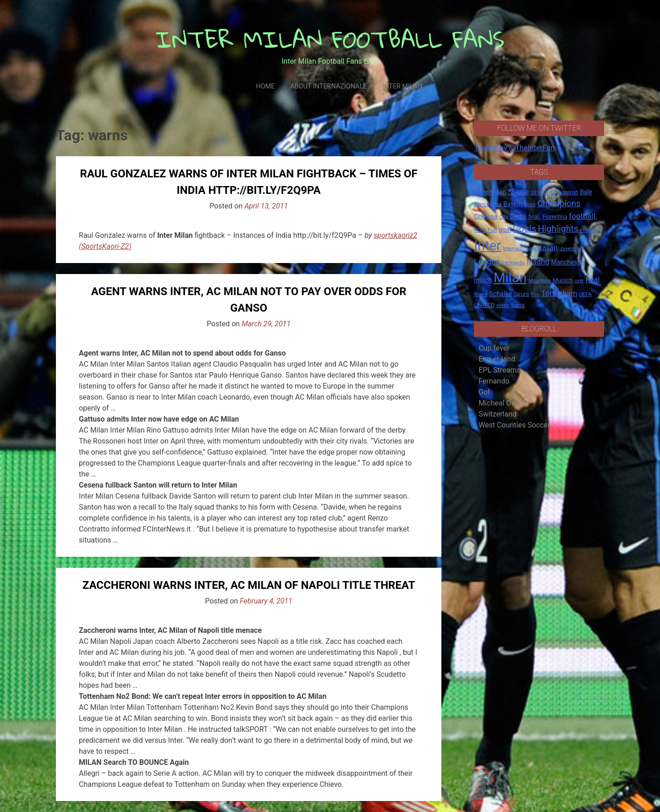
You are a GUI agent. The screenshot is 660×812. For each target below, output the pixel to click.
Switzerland (498, 414)
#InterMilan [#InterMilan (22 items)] (490, 192)
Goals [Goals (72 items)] (525, 229)
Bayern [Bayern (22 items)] (513, 204)
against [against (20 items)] (568, 192)
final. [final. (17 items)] (534, 217)
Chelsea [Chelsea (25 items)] (486, 217)
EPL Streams (499, 370)
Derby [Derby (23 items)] (518, 216)
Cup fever (494, 348)
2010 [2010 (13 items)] (536, 193)
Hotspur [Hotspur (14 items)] (590, 230)
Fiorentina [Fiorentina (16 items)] (555, 217)
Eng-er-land (497, 359)
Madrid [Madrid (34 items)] (538, 262)
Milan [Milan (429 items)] (510, 278)
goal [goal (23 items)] (505, 230)
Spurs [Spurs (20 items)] (522, 294)
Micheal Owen (501, 403)
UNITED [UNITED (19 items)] (484, 305)
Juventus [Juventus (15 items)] (570, 248)
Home (265, 86)
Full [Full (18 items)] (492, 230)
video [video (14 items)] (503, 305)
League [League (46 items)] (487, 262)
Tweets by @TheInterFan (514, 148)
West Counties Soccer (514, 425)
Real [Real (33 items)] (593, 280)
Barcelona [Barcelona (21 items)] (488, 204)
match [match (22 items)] (483, 280)
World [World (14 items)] (517, 305)
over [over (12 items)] (579, 281)
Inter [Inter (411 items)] (487, 246)
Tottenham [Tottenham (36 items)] (559, 294)
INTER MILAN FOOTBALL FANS (330, 39)
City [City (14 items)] (504, 217)
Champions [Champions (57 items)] (559, 203)
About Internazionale (328, 86)
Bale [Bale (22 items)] (586, 192)
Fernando (494, 381)
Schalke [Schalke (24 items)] (500, 294)
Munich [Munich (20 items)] (563, 280)
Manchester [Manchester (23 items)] (568, 262)
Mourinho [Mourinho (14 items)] (540, 280)
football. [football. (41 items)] (583, 216)
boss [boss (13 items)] (530, 205)
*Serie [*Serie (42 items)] (518, 192)
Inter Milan (402, 86)
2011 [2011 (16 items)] (550, 192)
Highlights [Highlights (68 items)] (558, 229)
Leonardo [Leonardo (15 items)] (513, 263)
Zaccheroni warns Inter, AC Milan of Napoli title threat (249, 585)
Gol (484, 392)
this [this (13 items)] (535, 294)
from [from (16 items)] (480, 230)
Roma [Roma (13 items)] (481, 294)
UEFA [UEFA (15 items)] (585, 294)
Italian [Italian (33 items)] (547, 248)
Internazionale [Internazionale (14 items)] (520, 248)
